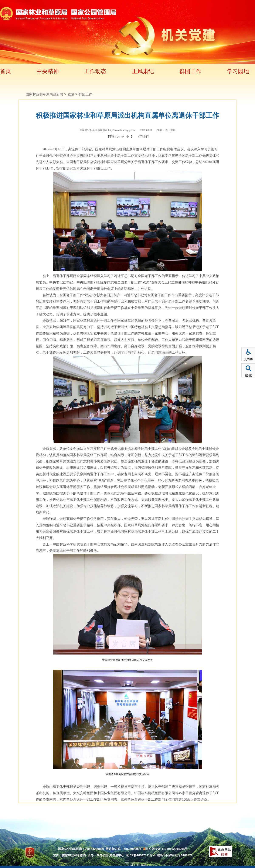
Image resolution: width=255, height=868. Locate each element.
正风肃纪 (143, 71)
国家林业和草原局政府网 (44, 94)
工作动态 (95, 71)
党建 (71, 94)
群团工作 (190, 71)
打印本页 (143, 137)
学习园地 (238, 71)
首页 (6, 71)
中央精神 (48, 71)
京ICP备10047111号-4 (141, 855)
